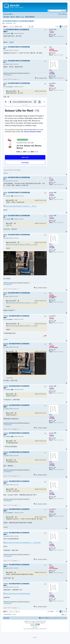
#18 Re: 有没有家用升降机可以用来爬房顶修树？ (16, 534)
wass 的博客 (52, 298)
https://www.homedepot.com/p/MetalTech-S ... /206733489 (23, 543)
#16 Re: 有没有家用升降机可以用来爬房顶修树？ (16, 482)
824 (55, 53)
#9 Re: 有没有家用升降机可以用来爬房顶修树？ (17, 294)
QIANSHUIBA (9, 23)
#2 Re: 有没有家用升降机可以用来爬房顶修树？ (17, 48)
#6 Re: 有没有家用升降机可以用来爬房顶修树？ (17, 193)
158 (55, 182)
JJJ (50, 177)
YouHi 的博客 (52, 74)
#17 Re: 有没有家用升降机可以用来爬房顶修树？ (16, 510)
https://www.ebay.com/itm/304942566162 (18, 594)
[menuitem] (11, 14)
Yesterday (51, 29)
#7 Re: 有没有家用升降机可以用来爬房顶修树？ (17, 216)
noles (50, 47)
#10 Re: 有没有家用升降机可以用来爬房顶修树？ (16, 317)
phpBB (26, 621)
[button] (67, 27)
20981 (53, 89)
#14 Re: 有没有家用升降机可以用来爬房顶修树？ (16, 434)
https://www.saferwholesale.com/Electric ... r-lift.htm (21, 206)
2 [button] (62, 27)
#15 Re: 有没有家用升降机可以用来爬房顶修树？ (16, 453)
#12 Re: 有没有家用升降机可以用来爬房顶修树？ (16, 387)
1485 (55, 88)
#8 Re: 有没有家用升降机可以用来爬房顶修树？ (17, 235)
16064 (53, 35)
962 (53, 183)
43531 (53, 77)
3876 (55, 76)
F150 (14, 23)
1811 (55, 34)
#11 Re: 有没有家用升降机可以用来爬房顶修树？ (16, 345)
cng (50, 83)
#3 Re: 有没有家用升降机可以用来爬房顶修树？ (17, 62)
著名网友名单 (8, 75)
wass (50, 293)
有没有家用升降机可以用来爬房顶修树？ (19, 21)
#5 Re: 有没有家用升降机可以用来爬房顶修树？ (17, 178)
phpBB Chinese (35, 623)
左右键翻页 (50, 611)
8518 (53, 301)
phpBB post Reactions (35, 626)
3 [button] (64, 27)
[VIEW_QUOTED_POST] (19, 91)
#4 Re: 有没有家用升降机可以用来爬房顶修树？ (17, 84)
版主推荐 (11, 42)
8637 (53, 54)
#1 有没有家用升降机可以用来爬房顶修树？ (16, 31)
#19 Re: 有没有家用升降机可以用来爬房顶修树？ (16, 565)
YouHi (50, 70)
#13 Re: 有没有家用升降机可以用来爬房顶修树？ (16, 406)
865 (55, 300)
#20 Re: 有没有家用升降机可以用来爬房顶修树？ (16, 585)
